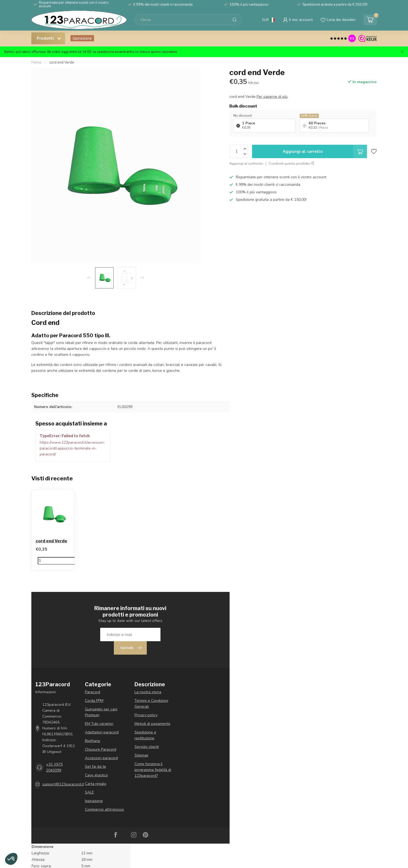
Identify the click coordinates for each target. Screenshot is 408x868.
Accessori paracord (101, 758)
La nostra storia (148, 692)
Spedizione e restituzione (145, 735)
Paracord (93, 692)
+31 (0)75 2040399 (54, 767)
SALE (89, 792)
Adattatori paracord (102, 732)
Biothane (93, 741)
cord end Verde (62, 62)
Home (36, 62)
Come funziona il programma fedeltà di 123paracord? (153, 770)
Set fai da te (96, 767)
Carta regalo (96, 784)
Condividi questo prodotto (291, 163)
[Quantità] (62, 561)
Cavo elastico (96, 775)
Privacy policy (146, 715)
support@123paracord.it (63, 784)
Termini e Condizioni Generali (151, 704)
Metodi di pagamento (152, 724)
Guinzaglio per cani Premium (101, 712)
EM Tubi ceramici (99, 724)
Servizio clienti (147, 747)
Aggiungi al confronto (246, 163)
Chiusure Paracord (101, 749)
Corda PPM (94, 701)
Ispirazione (82, 38)
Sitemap (141, 755)
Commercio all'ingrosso (104, 809)
